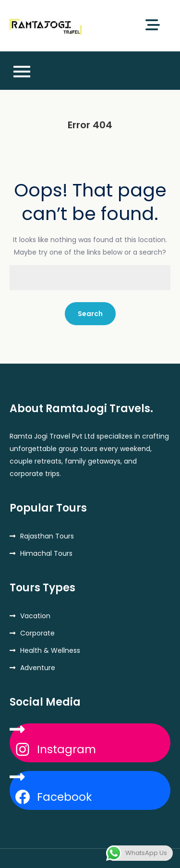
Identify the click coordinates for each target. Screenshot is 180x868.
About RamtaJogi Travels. (81, 409)
